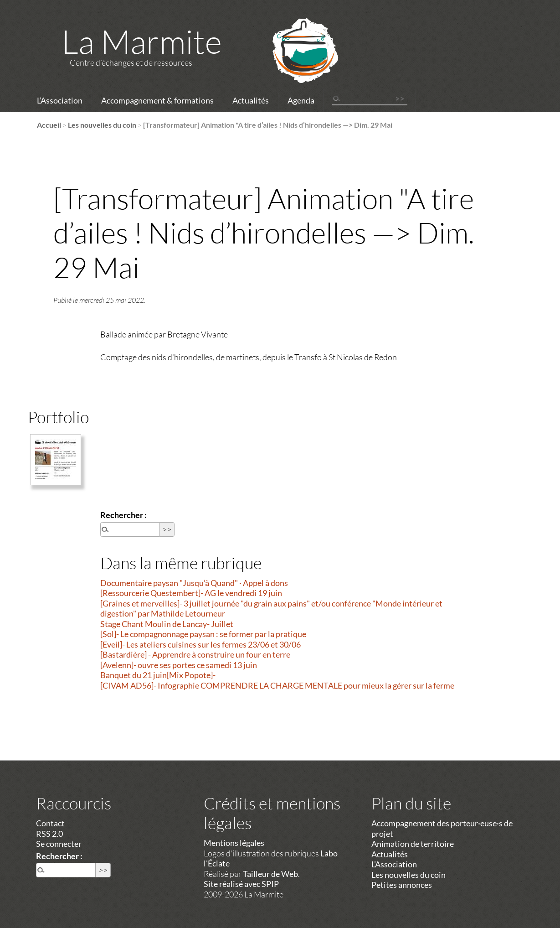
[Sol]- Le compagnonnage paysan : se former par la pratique (203, 634)
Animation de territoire (413, 844)
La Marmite (142, 41)
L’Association (60, 100)
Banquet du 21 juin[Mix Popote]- (158, 675)
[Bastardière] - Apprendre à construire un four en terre (195, 654)
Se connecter (59, 844)
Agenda (301, 100)
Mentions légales (234, 843)
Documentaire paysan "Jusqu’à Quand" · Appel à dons (194, 583)
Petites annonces (402, 885)
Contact (50, 823)
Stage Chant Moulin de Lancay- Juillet (167, 624)
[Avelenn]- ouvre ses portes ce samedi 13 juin (179, 665)
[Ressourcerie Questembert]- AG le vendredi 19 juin (191, 593)
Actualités (251, 100)
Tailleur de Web (270, 874)
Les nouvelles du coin (102, 125)
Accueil (49, 125)
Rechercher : (123, 515)
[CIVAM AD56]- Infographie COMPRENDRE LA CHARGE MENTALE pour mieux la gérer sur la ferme (277, 685)
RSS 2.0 (49, 834)
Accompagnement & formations (157, 100)
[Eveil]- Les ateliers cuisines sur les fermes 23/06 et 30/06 (200, 644)
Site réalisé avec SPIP (241, 884)
